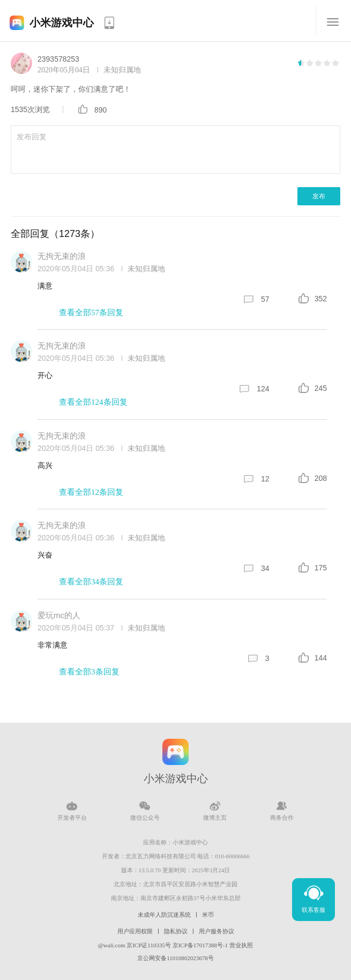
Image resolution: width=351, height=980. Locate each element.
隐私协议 (176, 931)
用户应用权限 (135, 931)
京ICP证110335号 (149, 945)
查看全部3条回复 (89, 672)
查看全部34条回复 (91, 582)
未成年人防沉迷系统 (164, 915)
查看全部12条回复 (91, 492)
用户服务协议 (216, 931)
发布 (319, 196)
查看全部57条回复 (91, 313)
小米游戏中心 (62, 23)
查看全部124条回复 (93, 402)
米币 (208, 915)
